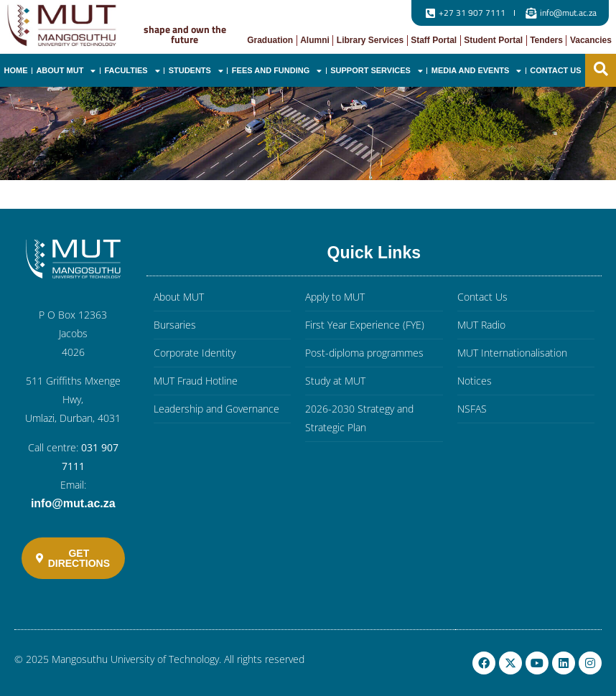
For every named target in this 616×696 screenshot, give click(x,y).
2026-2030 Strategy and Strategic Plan (359, 418)
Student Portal (493, 40)
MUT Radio (481, 325)
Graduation (270, 40)
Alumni (315, 40)
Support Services (377, 71)
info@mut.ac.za (73, 503)
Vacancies (591, 40)
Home (15, 70)
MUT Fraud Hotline (196, 381)
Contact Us (555, 70)
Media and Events (477, 71)
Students (196, 71)
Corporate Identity (195, 353)
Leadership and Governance (216, 409)
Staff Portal (434, 40)
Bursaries (175, 325)
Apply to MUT (335, 297)
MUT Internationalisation (512, 353)
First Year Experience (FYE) (365, 325)
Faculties (132, 71)
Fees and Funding (277, 71)
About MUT (66, 71)
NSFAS (472, 409)
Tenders (546, 40)
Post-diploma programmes (364, 353)
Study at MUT (335, 381)
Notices (475, 381)
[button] (601, 69)
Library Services (370, 40)
